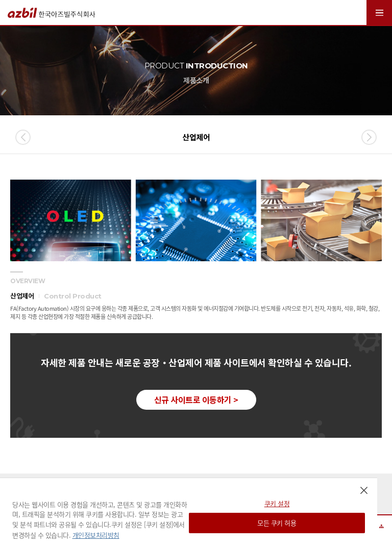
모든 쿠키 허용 (277, 523)
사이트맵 (382, 526)
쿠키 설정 (277, 503)
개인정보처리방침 (96, 535)
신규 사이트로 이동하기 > (196, 400)
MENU (379, 13)
